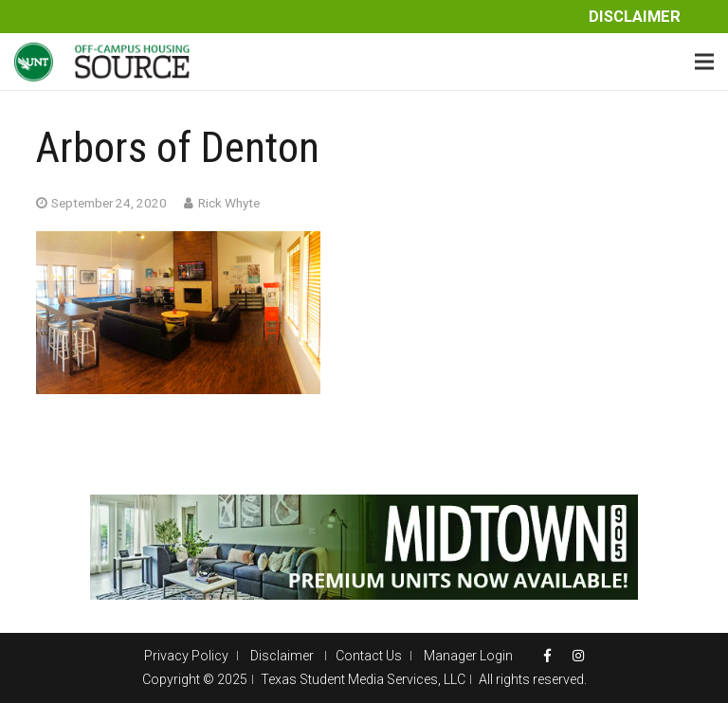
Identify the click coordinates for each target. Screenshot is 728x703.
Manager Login (468, 656)
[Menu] (704, 62)
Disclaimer (635, 17)
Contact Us (369, 656)
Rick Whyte (229, 203)
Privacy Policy (186, 656)
